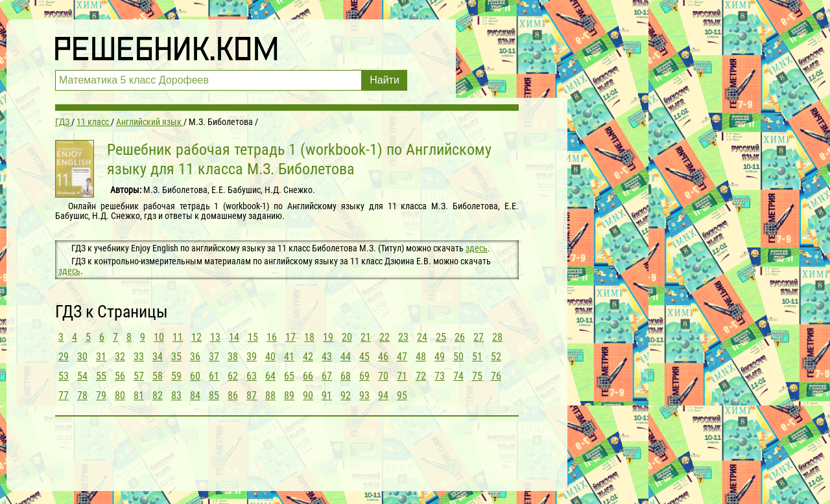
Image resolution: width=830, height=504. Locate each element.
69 (364, 376)
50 (458, 357)
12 (196, 337)
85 (214, 395)
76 (496, 376)
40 (270, 357)
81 (139, 395)
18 (309, 337)
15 (253, 337)
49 (440, 357)
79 (101, 395)
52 (496, 357)
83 (176, 395)
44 (346, 357)
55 (101, 376)
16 (272, 337)
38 (233, 357)
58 (158, 376)
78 (82, 395)
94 (383, 395)
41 (289, 357)
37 (214, 357)
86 (233, 395)
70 (383, 376)
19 (328, 337)
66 (308, 376)
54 (82, 376)
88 (270, 395)
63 (252, 376)
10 (159, 337)
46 (383, 357)
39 (252, 357)
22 (385, 337)
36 (195, 357)
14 (234, 337)
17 (290, 337)
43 (327, 357)
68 (346, 376)
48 (421, 357)
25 (441, 337)
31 (101, 357)
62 (233, 376)
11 (178, 337)
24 (422, 337)
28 (497, 337)
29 (64, 357)
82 (158, 395)
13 (215, 337)
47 (402, 357)
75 (477, 376)
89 (289, 395)
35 (176, 357)
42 (308, 357)
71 (402, 376)
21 (366, 337)
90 (308, 395)
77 (64, 395)
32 (120, 357)
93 (364, 395)
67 (327, 376)
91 (327, 395)
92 (346, 395)
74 (458, 376)
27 (479, 337)
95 (402, 395)
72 (421, 376)
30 (82, 357)
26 (460, 337)
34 (158, 357)
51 (477, 357)
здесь (477, 248)
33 (139, 357)
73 (440, 376)
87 (252, 395)
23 (403, 337)
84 (195, 395)
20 (347, 337)
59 (176, 376)
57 (139, 376)
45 (364, 357)
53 (64, 376)
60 (195, 376)
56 (120, 376)
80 (120, 395)
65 (289, 376)
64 (270, 376)
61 (214, 376)
